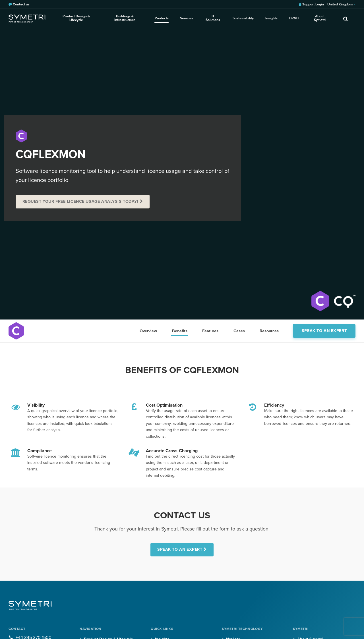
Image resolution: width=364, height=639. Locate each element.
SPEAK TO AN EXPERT (180, 549)
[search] (346, 19)
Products (162, 18)
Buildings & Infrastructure (125, 18)
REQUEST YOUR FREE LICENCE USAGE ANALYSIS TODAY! (80, 201)
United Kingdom (341, 4)
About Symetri (320, 18)
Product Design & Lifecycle (76, 18)
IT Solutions (213, 18)
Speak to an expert (324, 331)
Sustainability (243, 18)
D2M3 (294, 18)
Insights (271, 18)
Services (187, 18)
